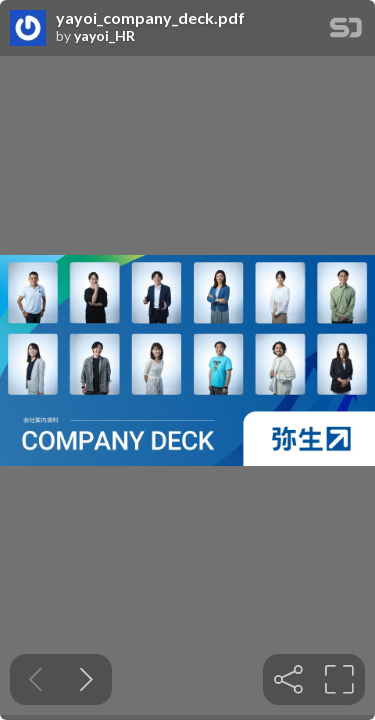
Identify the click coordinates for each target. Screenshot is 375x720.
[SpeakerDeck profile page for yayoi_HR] (28, 29)
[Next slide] (86, 679)
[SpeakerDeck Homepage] (346, 31)
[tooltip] (288, 679)
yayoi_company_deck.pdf (150, 18)
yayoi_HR (104, 36)
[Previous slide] (35, 679)
